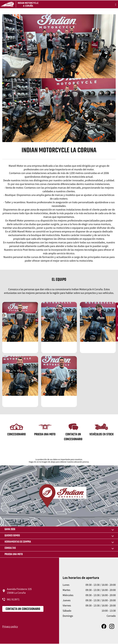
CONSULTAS (10, 548)
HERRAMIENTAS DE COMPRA (18, 542)
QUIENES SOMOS (12, 536)
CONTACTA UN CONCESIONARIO (23, 609)
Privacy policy (10, 626)
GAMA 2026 (10, 529)
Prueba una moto (14, 554)
